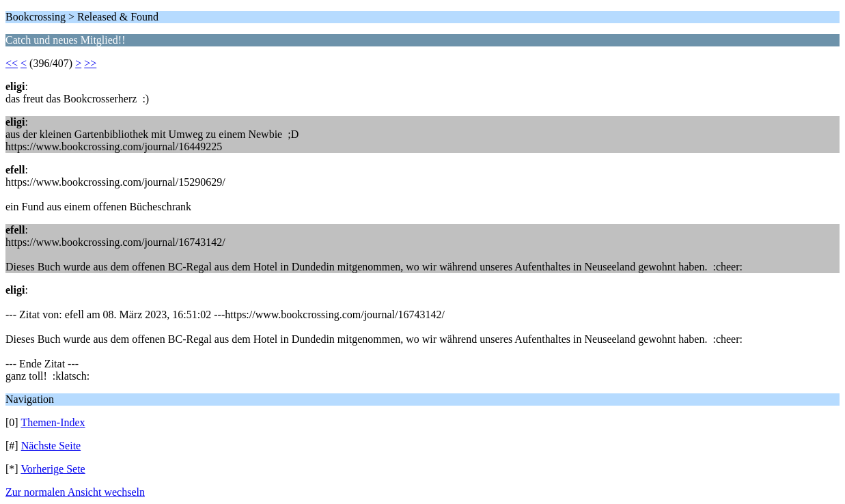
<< (12, 63)
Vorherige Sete (53, 469)
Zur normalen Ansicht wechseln (75, 492)
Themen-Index (53, 422)
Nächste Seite (51, 446)
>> (90, 63)
